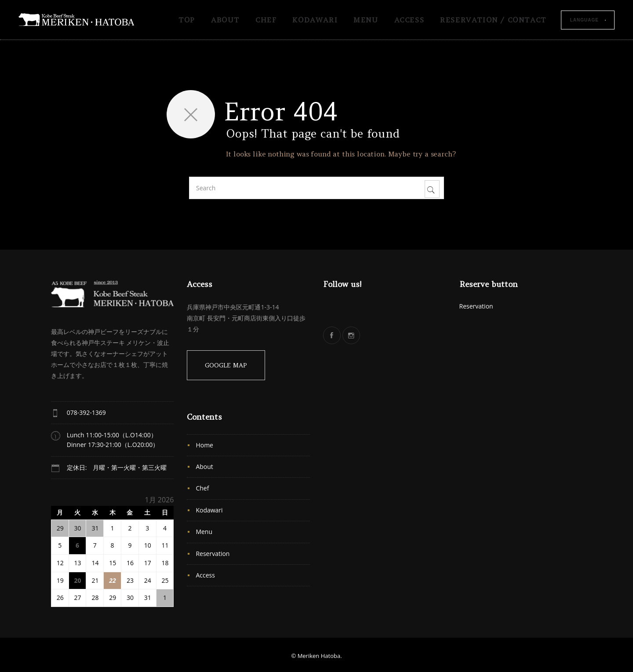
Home (204, 445)
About (225, 20)
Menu (366, 20)
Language (584, 20)
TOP (187, 20)
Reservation (213, 554)
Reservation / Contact (493, 20)
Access (409, 20)
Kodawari (315, 20)
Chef (266, 20)
